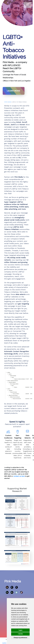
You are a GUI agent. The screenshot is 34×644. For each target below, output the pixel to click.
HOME (6, 102)
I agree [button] (20, 630)
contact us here (19, 476)
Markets (9, 102)
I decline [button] (20, 634)
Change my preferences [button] (20, 638)
